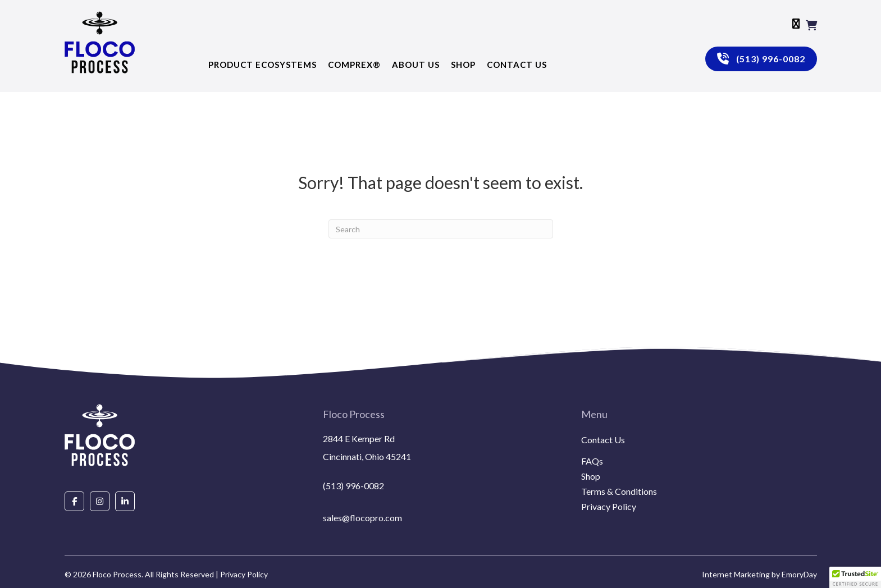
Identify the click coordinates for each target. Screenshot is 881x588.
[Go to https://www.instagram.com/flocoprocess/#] (100, 501)
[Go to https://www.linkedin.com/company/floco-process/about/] (125, 501)
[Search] (441, 229)
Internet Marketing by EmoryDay (759, 574)
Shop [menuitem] (591, 477)
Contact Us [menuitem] (603, 440)
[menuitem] (699, 453)
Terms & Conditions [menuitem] (619, 492)
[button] (855, 577)
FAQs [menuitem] (592, 461)
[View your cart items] (811, 25)
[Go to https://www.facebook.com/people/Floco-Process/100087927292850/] (74, 501)
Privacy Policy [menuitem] (609, 507)
